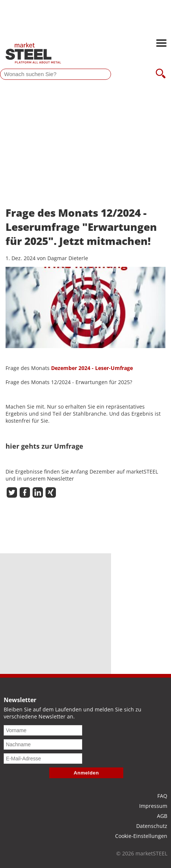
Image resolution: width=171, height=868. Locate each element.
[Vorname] (43, 730)
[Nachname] (43, 744)
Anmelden (86, 773)
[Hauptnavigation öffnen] (161, 44)
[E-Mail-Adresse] (43, 759)
